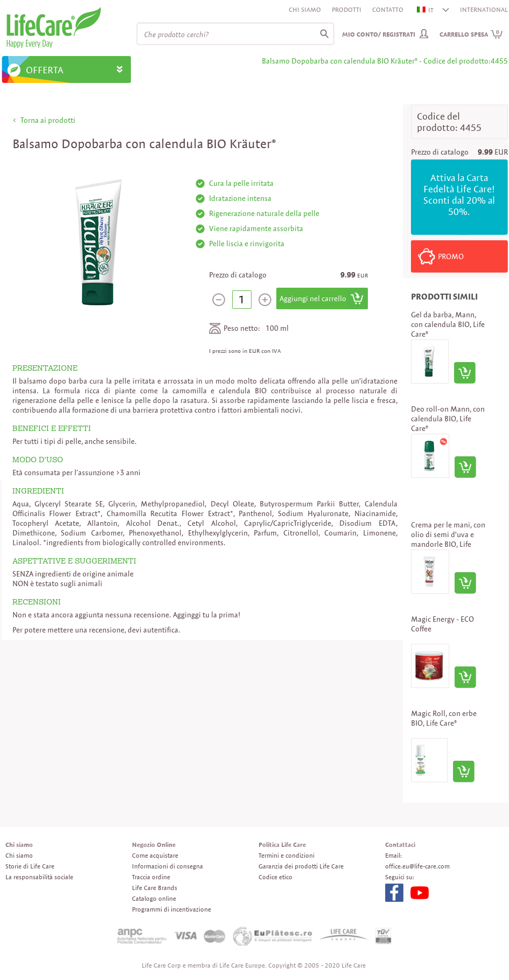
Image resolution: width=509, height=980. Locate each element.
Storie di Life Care (30, 866)
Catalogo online (154, 898)
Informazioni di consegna (168, 866)
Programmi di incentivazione (172, 909)
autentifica (161, 630)
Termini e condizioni (287, 855)
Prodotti (347, 9)
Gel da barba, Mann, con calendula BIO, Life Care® (448, 324)
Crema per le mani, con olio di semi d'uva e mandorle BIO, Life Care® (448, 539)
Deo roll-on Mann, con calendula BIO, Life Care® (448, 419)
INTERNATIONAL (484, 9)
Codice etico (276, 877)
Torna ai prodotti (48, 120)
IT (426, 10)
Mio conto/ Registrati (379, 34)
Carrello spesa (471, 34)
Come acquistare (155, 855)
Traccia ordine (151, 877)
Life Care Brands (155, 888)
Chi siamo (305, 9)
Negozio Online (154, 845)
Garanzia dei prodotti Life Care (301, 866)
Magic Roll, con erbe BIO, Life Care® (444, 718)
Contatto (388, 9)
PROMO (451, 256)
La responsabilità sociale (39, 877)
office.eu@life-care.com (417, 866)
